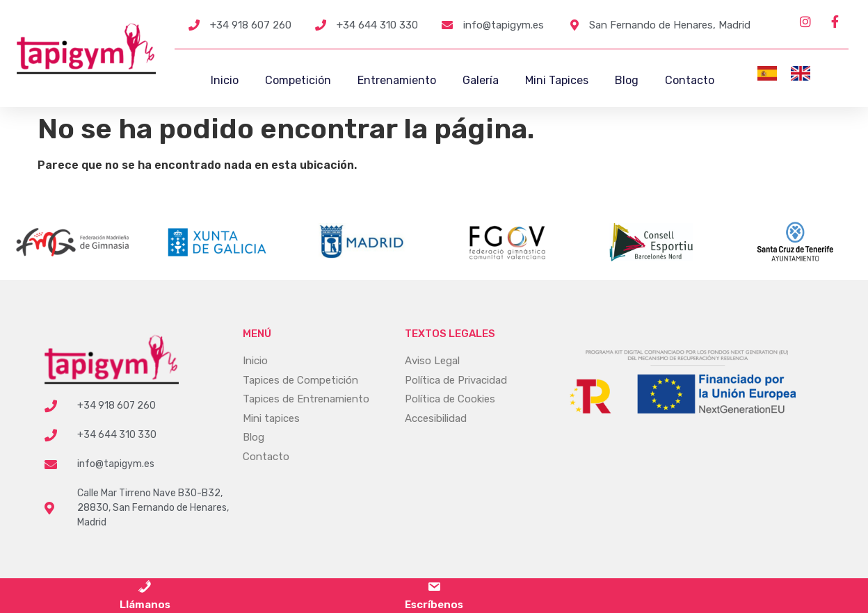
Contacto (690, 80)
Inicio (225, 80)
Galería (481, 80)
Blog (627, 80)
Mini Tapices (557, 80)
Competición (298, 80)
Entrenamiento (397, 80)
